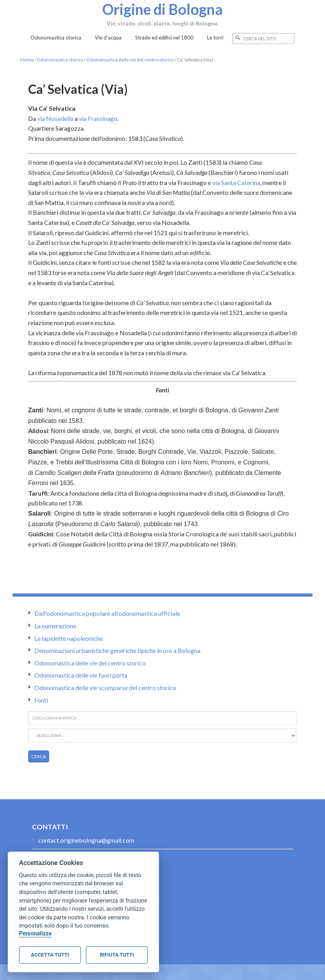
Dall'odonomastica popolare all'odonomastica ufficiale (107, 613)
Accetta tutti (50, 955)
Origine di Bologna (162, 9)
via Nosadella (55, 118)
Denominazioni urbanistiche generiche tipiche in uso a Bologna (117, 650)
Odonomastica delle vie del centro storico (130, 60)
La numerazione (55, 626)
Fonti (41, 700)
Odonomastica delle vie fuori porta (81, 675)
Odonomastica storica (60, 60)
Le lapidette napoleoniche (69, 638)
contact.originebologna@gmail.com (86, 840)
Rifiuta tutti (117, 955)
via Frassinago (98, 118)
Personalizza (35, 934)
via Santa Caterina (236, 183)
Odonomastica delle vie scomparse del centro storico (105, 688)
